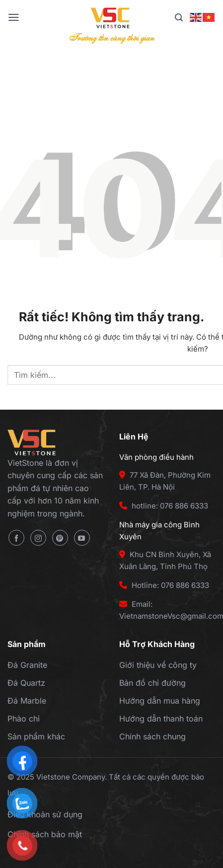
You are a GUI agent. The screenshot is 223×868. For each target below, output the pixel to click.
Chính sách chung (152, 736)
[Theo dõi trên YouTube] (82, 538)
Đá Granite (27, 665)
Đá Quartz (26, 683)
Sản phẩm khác (36, 736)
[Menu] (14, 17)
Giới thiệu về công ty (158, 665)
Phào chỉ (24, 719)
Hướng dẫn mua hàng (160, 701)
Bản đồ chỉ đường (152, 683)
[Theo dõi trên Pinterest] (60, 538)
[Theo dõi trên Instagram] (38, 538)
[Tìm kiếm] (179, 18)
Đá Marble (27, 701)
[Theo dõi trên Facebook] (16, 538)
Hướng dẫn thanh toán (161, 719)
